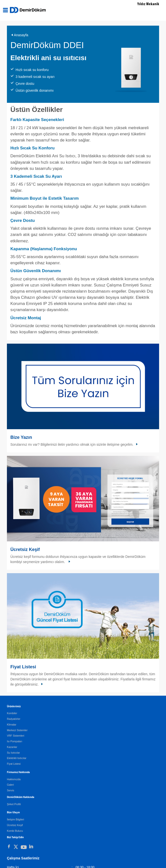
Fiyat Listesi (23, 667)
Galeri (10, 785)
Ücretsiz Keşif (25, 549)
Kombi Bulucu (15, 831)
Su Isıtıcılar (13, 753)
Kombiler (12, 713)
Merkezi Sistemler (17, 730)
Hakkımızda (14, 779)
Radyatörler (14, 719)
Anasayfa (21, 35)
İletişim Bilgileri (15, 819)
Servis (10, 790)
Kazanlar (12, 747)
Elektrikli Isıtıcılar (17, 758)
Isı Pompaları (15, 741)
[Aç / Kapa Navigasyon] (6, 10)
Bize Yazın (21, 437)
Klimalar (12, 725)
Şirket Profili (14, 804)
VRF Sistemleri (16, 736)
